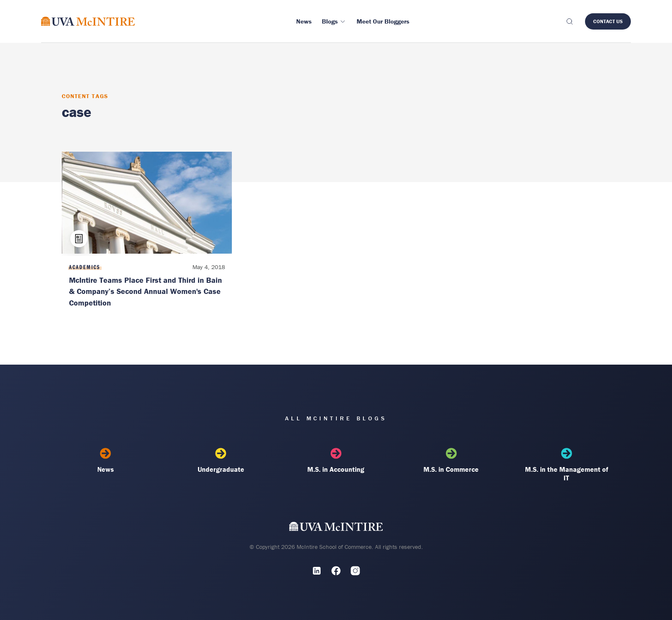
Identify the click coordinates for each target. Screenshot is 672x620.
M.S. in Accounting (336, 461)
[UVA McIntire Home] (336, 529)
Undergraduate (221, 461)
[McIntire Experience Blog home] (88, 21)
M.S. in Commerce (451, 461)
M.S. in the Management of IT (566, 465)
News (106, 461)
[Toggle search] (569, 21)
